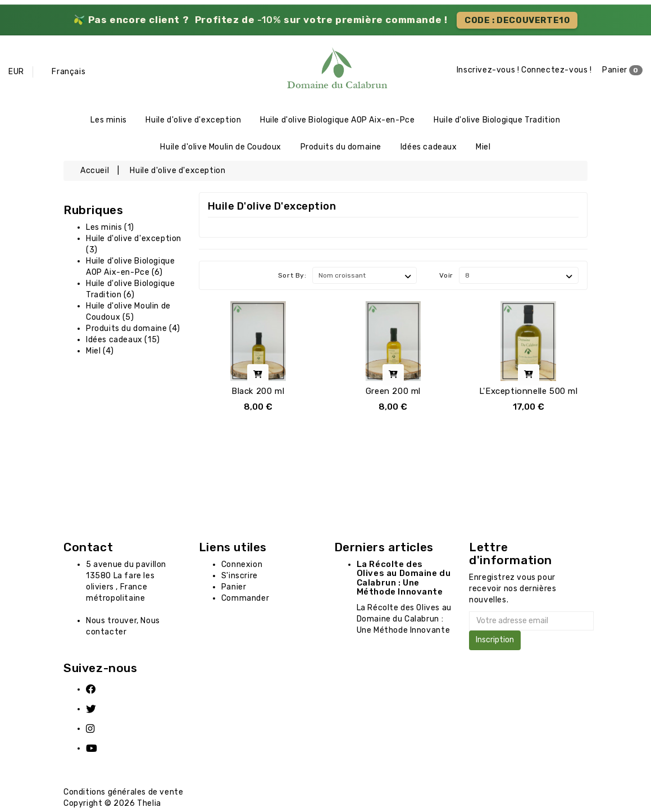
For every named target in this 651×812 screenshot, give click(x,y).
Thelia (149, 806)
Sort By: (292, 278)
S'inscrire (240, 578)
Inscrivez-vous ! (488, 71)
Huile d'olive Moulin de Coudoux (221, 149)
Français (69, 72)
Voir (446, 278)
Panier (622, 71)
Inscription (495, 643)
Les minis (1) (110, 230)
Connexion (242, 567)
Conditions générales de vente (123, 795)
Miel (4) (100, 353)
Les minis (108, 121)
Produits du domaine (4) (133, 331)
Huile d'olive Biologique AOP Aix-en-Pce (337, 121)
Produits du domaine (341, 149)
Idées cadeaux (429, 149)
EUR (16, 72)
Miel (483, 149)
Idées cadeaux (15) (123, 342)
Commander (245, 600)
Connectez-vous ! (557, 71)
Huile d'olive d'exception (193, 121)
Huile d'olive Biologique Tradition (497, 121)
